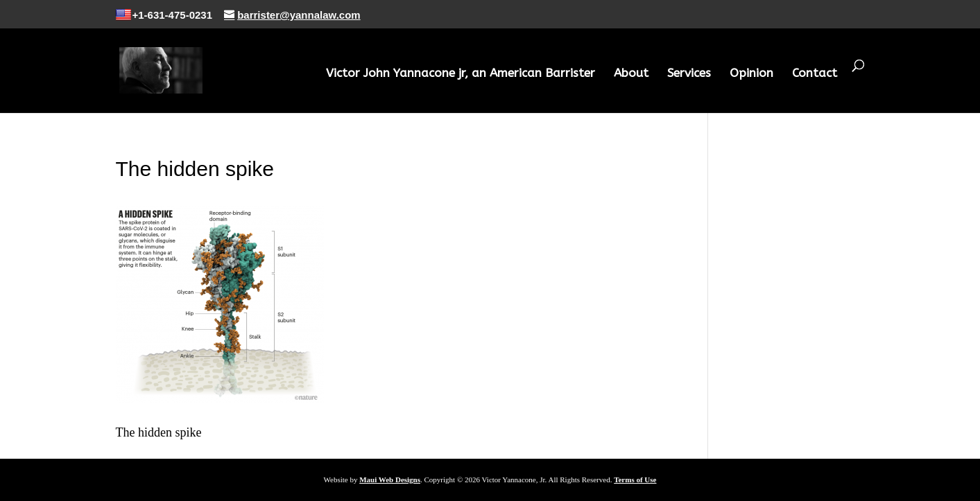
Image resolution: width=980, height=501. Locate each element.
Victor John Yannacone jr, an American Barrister (461, 74)
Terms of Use (635, 480)
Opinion (751, 74)
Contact (815, 74)
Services (689, 74)
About (631, 74)
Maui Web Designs (390, 480)
